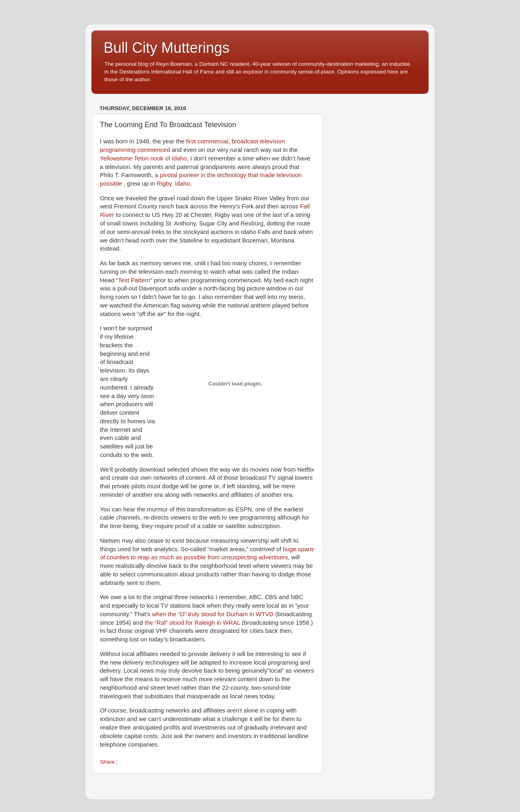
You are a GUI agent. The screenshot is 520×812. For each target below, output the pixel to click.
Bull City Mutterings (167, 48)
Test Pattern (134, 280)
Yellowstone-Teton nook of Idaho (143, 158)
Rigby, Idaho (173, 184)
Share (107, 762)
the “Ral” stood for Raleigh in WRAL (192, 623)
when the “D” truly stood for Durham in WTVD (213, 614)
